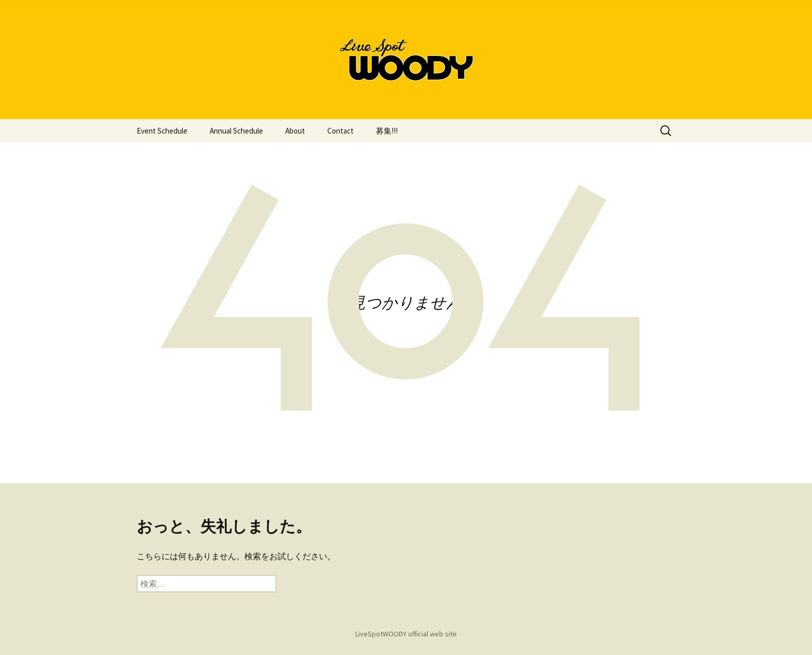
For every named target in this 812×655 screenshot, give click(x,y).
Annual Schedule (236, 131)
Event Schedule (162, 131)
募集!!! (387, 131)
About (295, 131)
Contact (340, 131)
